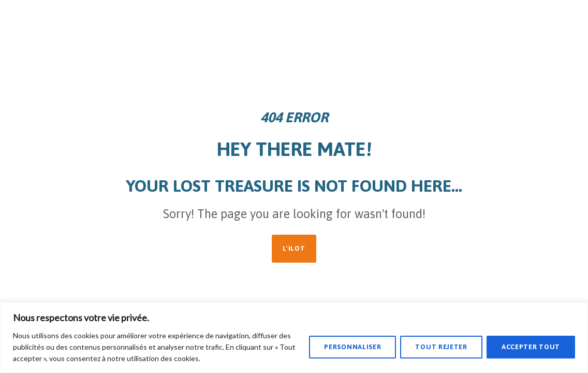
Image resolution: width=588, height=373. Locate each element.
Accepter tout (531, 347)
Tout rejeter (441, 347)
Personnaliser (352, 347)
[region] (294, 338)
